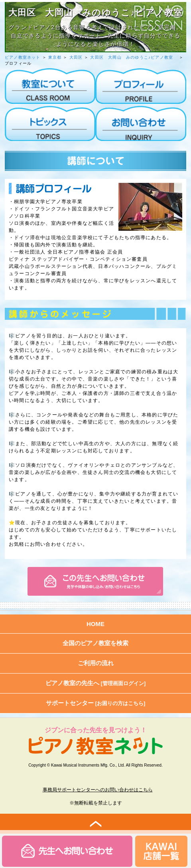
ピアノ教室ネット (23, 57)
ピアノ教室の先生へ (96, 683)
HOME (95, 624)
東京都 (55, 57)
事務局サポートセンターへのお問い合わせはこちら (98, 790)
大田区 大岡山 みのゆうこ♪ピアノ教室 (134, 57)
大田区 (76, 57)
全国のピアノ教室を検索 (95, 643)
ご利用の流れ (96, 663)
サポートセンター (96, 703)
